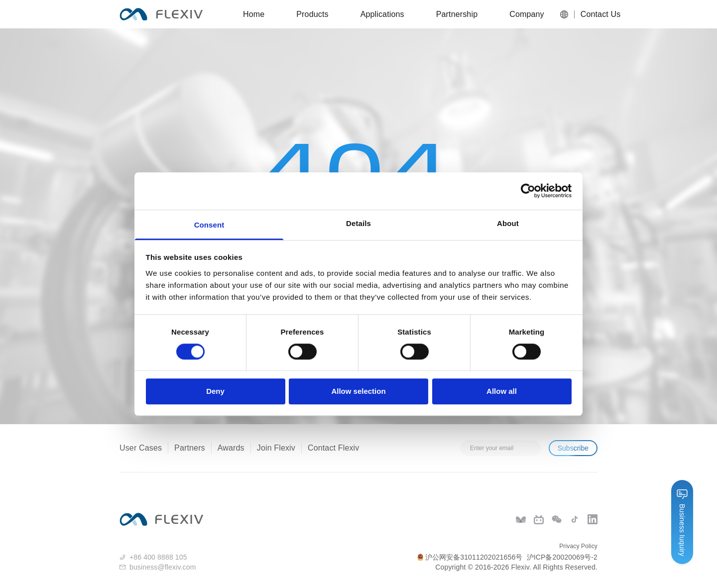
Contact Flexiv (333, 448)
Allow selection (358, 392)
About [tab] (508, 223)
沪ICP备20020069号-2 (562, 557)
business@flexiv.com (163, 567)
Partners (190, 448)
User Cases (141, 448)
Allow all (502, 392)
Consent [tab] (209, 225)
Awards (231, 448)
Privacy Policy (578, 546)
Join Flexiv (276, 448)
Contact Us (597, 14)
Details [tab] (358, 223)
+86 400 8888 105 (158, 557)
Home (254, 14)
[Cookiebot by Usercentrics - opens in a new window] (528, 191)
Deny (215, 392)
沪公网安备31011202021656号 (470, 557)
